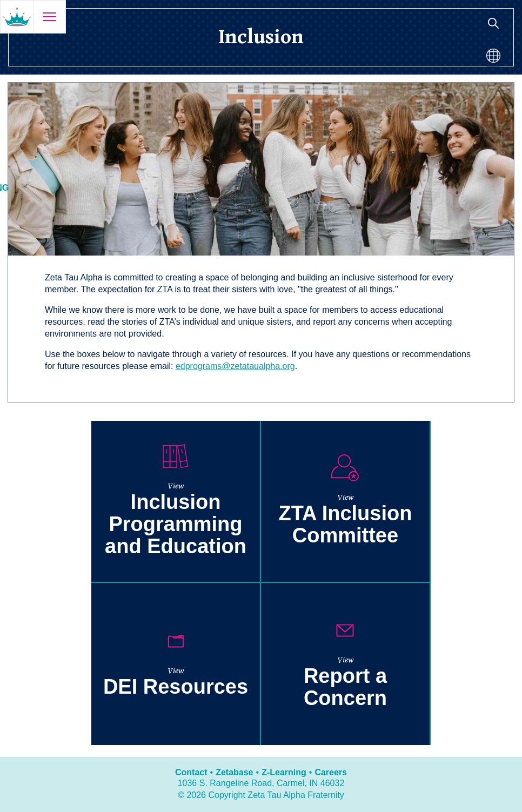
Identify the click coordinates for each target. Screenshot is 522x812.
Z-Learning (284, 772)
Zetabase (234, 772)
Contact (191, 772)
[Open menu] (49, 17)
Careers (331, 772)
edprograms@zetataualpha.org (235, 366)
